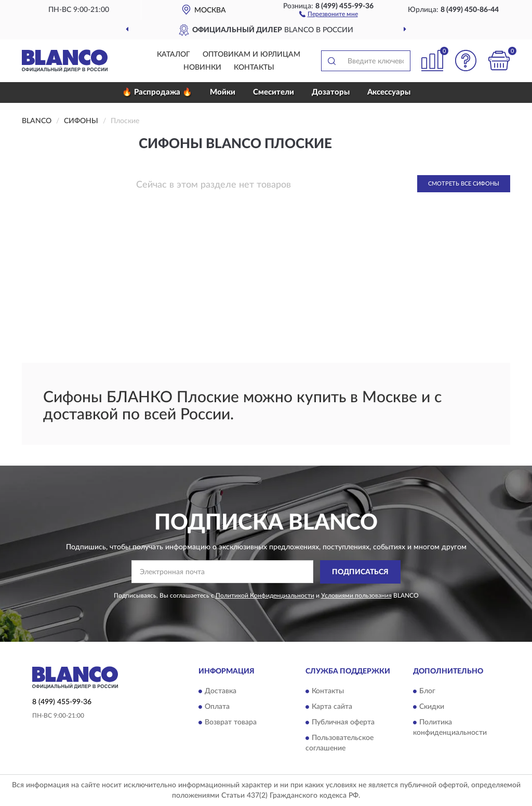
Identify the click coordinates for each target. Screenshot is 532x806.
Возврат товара (231, 723)
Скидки (432, 707)
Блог (427, 692)
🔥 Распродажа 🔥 (157, 92)
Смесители (274, 92)
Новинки (202, 68)
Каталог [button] (174, 55)
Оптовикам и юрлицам (251, 55)
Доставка (221, 692)
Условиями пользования (356, 596)
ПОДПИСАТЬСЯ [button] (360, 572)
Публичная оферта (343, 723)
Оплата (217, 707)
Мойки (223, 92)
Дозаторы (331, 92)
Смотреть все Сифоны (464, 184)
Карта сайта (332, 707)
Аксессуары (389, 92)
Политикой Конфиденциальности (265, 596)
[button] (329, 14)
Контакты (254, 68)
